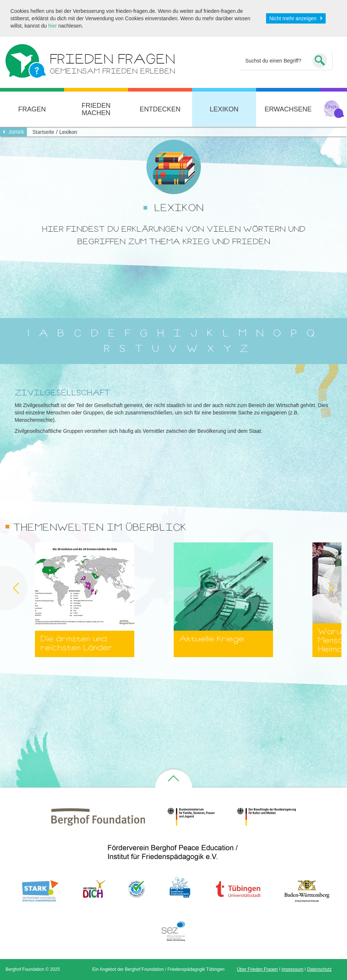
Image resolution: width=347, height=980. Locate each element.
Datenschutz (319, 969)
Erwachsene (288, 109)
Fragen (32, 109)
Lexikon (224, 109)
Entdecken (160, 109)
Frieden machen (96, 109)
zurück (16, 132)
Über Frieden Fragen (257, 969)
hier (52, 26)
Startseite (43, 132)
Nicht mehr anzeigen (293, 18)
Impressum (292, 969)
